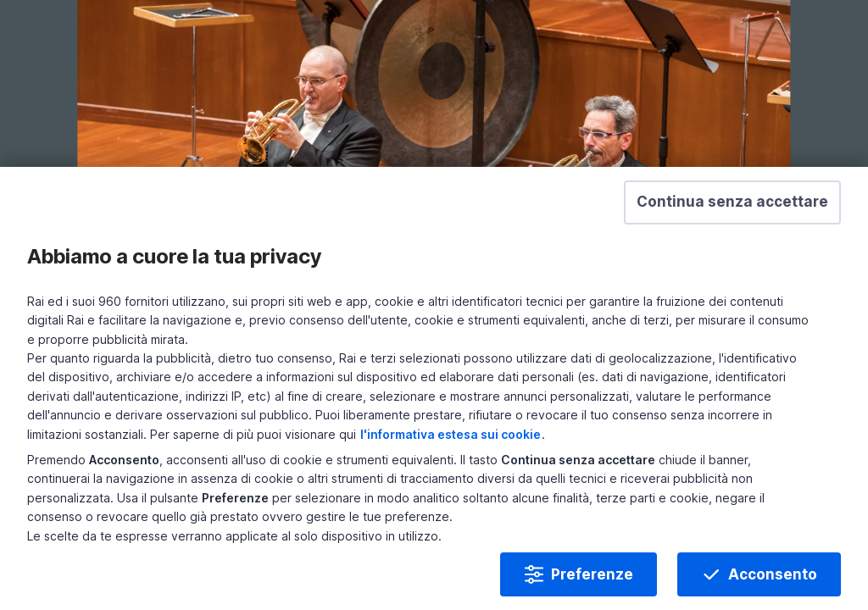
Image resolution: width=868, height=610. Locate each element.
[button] (719, 243)
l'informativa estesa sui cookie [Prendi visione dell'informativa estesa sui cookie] (628, 421)
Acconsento (759, 561)
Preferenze (579, 561)
